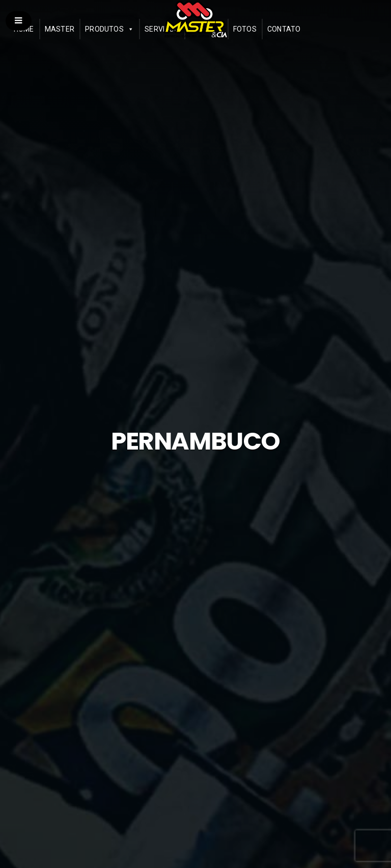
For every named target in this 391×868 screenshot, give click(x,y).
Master (60, 29)
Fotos (245, 29)
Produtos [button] (104, 29)
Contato (284, 29)
